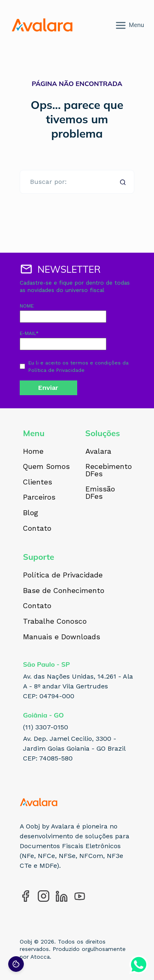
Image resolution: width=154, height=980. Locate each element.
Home (33, 452)
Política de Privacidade (56, 370)
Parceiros (39, 498)
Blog (31, 513)
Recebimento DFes (109, 470)
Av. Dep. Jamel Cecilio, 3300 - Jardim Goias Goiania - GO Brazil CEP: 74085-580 (74, 748)
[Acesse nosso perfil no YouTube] (80, 896)
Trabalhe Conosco (55, 622)
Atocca (40, 957)
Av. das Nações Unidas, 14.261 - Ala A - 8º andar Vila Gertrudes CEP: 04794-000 (78, 686)
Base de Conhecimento (64, 591)
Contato (37, 529)
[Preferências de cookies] (16, 964)
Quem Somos (46, 467)
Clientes (38, 482)
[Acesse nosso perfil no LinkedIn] (62, 896)
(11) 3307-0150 (46, 727)
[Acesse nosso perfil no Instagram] (44, 896)
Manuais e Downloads (62, 637)
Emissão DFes (100, 493)
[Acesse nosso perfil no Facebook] (25, 896)
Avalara (98, 452)
